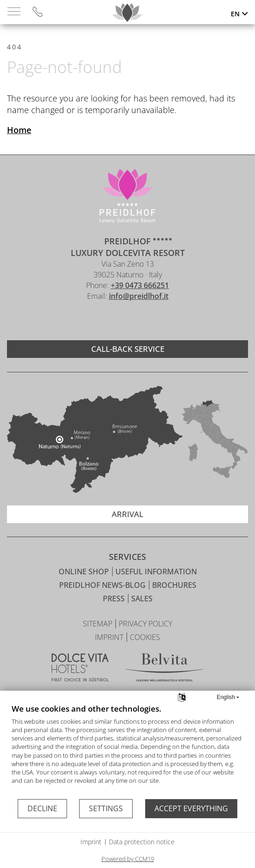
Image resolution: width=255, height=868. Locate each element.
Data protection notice (142, 842)
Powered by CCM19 (128, 859)
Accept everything (191, 808)
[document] (127, 751)
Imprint (91, 842)
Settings (106, 808)
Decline (42, 808)
